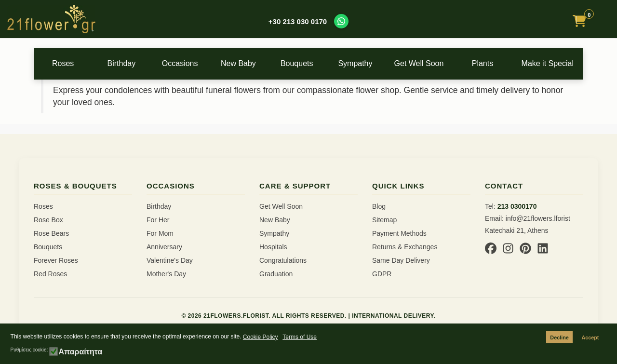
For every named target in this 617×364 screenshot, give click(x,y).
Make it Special (553, 63)
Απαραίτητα (80, 352)
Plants (492, 63)
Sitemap (384, 220)
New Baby (247, 63)
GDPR (382, 274)
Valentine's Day (170, 260)
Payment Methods (399, 233)
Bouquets (308, 63)
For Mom (160, 233)
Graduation (276, 274)
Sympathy (370, 63)
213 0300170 (517, 206)
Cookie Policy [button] (261, 337)
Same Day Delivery (401, 260)
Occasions (187, 63)
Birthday (126, 63)
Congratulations (283, 260)
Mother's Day (166, 274)
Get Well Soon (430, 63)
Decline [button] (559, 337)
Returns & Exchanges (405, 247)
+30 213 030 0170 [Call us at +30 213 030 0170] (298, 21)
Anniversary (164, 247)
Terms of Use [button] (300, 337)
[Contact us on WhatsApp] (341, 21)
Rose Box (48, 220)
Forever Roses (56, 260)
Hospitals (273, 247)
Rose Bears (51, 233)
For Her (158, 220)
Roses (64, 63)
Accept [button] (590, 337)
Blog (379, 206)
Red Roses (50, 274)
